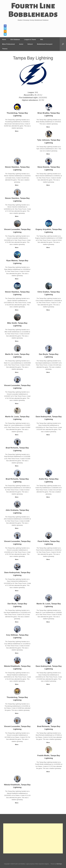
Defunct (30, 44)
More (17, 131)
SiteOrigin (59, 864)
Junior (21, 44)
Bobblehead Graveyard (45, 44)
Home (4, 39)
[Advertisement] (33, 838)
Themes (5, 49)
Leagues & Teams (30, 39)
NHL (42, 39)
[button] (63, 44)
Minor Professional (8, 44)
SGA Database (15, 39)
